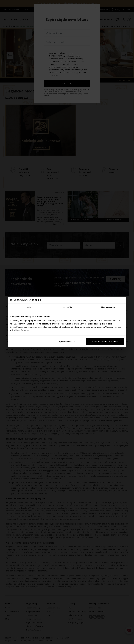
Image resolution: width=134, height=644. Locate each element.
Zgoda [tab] (28, 307)
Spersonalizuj (67, 341)
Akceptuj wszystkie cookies (105, 341)
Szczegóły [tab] (67, 307)
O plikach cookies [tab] (106, 307)
